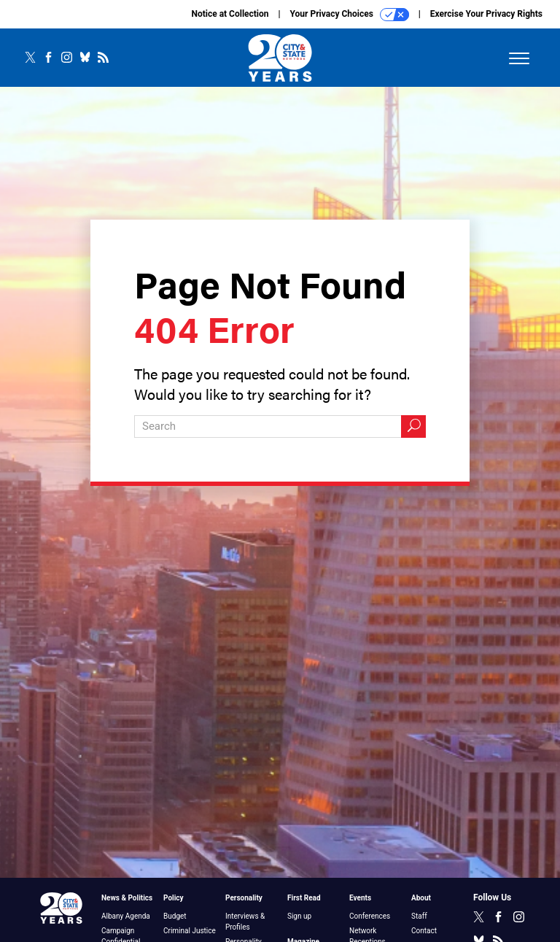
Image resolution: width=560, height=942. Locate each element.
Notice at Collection (230, 14)
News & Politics (127, 898)
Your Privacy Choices (350, 15)
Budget (175, 916)
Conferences (370, 916)
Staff (419, 916)
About (421, 898)
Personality (244, 898)
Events (360, 898)
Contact (424, 931)
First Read (304, 898)
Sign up (299, 916)
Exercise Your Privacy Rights (486, 14)
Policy (174, 898)
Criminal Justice (190, 931)
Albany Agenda (126, 916)
